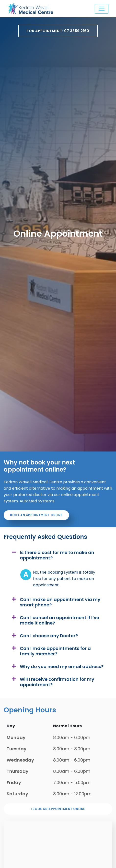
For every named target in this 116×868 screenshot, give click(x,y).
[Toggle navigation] (102, 9)
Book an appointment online (36, 515)
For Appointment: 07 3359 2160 (58, 31)
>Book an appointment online (58, 809)
